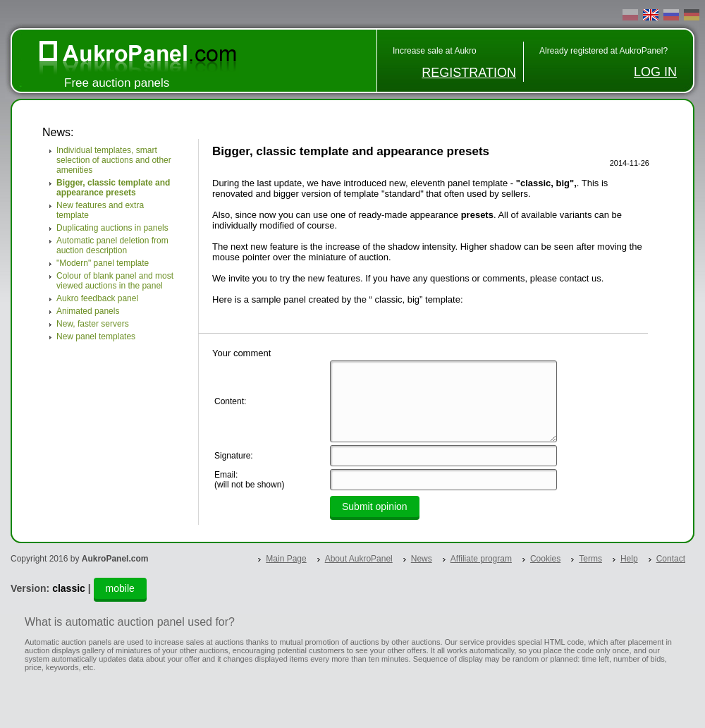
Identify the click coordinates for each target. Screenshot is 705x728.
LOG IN (655, 72)
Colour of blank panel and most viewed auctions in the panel (115, 281)
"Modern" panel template (103, 263)
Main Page (286, 559)
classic (69, 588)
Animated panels (88, 311)
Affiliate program (481, 559)
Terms (590, 559)
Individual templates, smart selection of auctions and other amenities (114, 160)
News (422, 559)
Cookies (545, 559)
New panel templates (96, 336)
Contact (671, 559)
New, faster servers (93, 324)
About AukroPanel (359, 559)
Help (629, 559)
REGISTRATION (469, 73)
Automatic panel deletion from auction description (112, 245)
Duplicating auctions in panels (112, 228)
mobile (120, 588)
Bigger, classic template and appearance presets (113, 188)
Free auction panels (117, 83)
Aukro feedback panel (97, 298)
